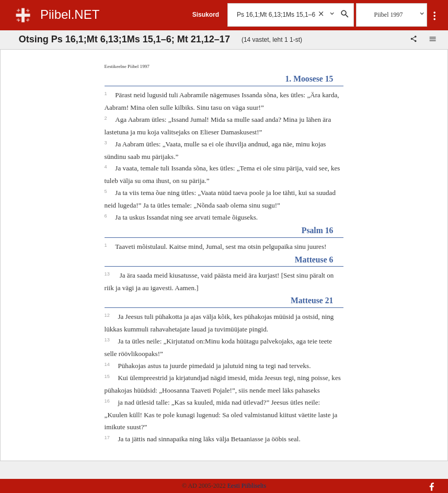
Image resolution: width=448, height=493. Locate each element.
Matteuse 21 (312, 300)
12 (108, 315)
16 (108, 401)
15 (108, 376)
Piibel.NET (70, 14)
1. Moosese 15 (309, 79)
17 (108, 438)
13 (108, 274)
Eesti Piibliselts (247, 486)
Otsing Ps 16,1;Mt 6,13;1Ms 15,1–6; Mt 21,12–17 (124, 39)
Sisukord (206, 15)
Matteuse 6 (314, 260)
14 (108, 364)
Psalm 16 (318, 230)
